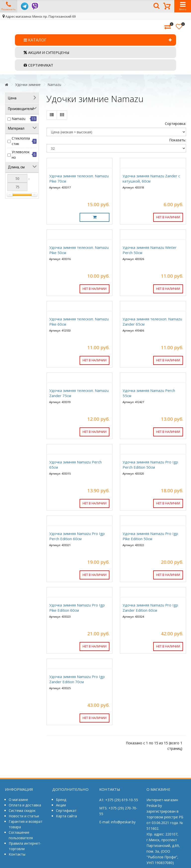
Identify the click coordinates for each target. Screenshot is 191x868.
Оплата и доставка (25, 805)
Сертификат (66, 811)
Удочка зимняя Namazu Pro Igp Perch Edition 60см (77, 536)
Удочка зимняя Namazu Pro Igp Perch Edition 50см (150, 465)
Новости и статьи (24, 816)
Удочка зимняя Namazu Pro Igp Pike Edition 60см (77, 608)
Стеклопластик (21, 141)
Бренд (61, 800)
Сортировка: (175, 124)
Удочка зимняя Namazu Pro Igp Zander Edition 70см (77, 679)
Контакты (17, 854)
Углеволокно (21, 155)
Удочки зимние (28, 85)
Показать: (178, 140)
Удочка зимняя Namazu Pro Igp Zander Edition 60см (150, 608)
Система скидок (22, 811)
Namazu (54, 85)
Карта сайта (66, 816)
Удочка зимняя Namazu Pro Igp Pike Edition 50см (150, 536)
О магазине (18, 800)
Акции (61, 805)
